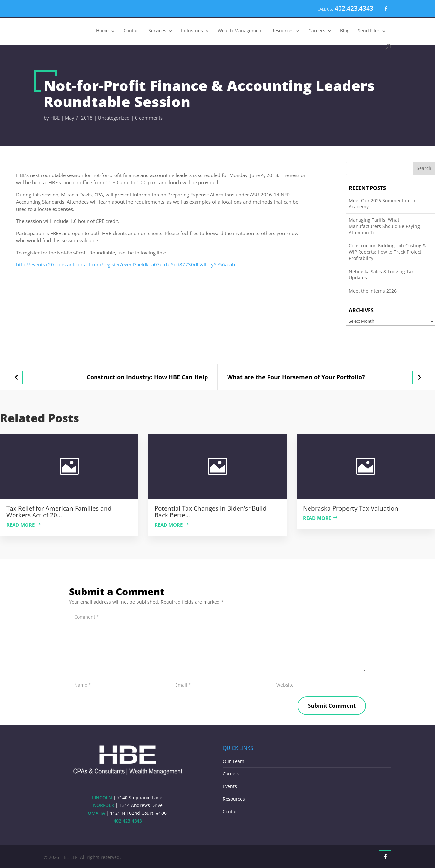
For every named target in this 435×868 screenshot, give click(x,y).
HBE (55, 118)
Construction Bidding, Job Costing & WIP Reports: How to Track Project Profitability (387, 252)
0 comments (149, 118)
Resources (283, 31)
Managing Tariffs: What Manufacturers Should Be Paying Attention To (384, 226)
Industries (192, 31)
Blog (345, 31)
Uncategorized (114, 118)
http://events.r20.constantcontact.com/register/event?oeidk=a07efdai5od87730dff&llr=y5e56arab (126, 264)
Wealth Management (240, 31)
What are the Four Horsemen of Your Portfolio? (296, 377)
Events (230, 786)
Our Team (233, 761)
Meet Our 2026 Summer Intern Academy (382, 204)
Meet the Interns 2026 (373, 291)
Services (157, 31)
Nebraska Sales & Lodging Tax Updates (381, 275)
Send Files (369, 31)
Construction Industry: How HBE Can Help (147, 377)
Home (102, 31)
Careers (317, 31)
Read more (20, 525)
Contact (132, 31)
